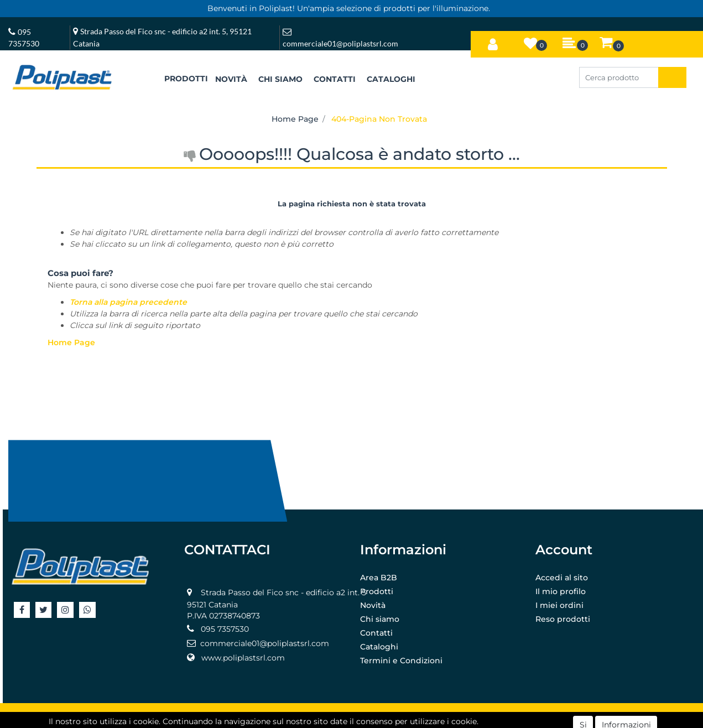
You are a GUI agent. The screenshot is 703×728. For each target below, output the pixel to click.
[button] (493, 42)
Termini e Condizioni (401, 661)
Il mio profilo (561, 591)
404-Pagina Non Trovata (379, 119)
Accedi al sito (562, 578)
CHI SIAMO (280, 79)
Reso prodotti (563, 619)
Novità (373, 605)
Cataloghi (379, 647)
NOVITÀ (231, 79)
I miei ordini (559, 605)
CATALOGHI (391, 79)
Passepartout (376, 715)
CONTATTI (335, 79)
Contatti (376, 633)
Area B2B (379, 578)
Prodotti (377, 591)
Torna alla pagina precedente (128, 302)
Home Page (295, 119)
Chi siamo (380, 619)
